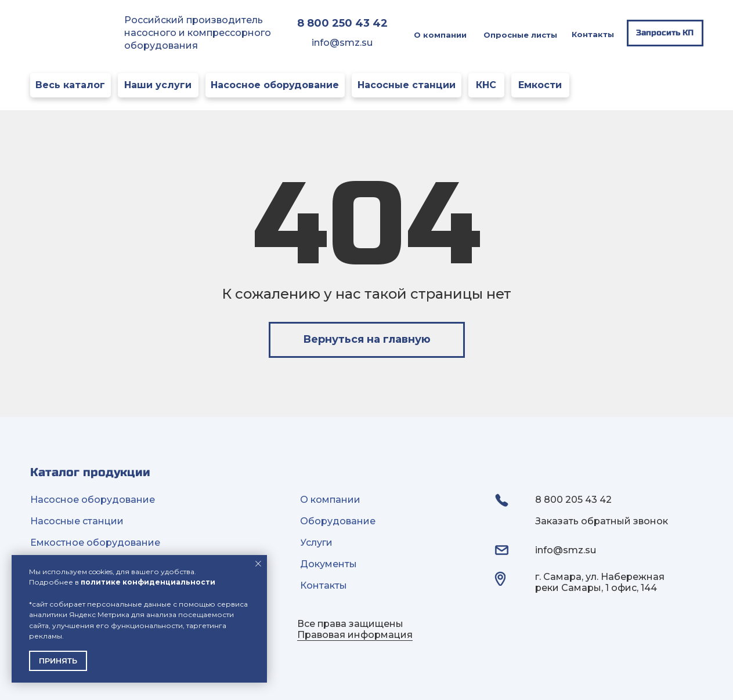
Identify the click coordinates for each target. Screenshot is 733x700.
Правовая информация (355, 635)
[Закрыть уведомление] (258, 564)
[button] (665, 33)
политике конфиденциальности (148, 582)
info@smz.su (342, 43)
